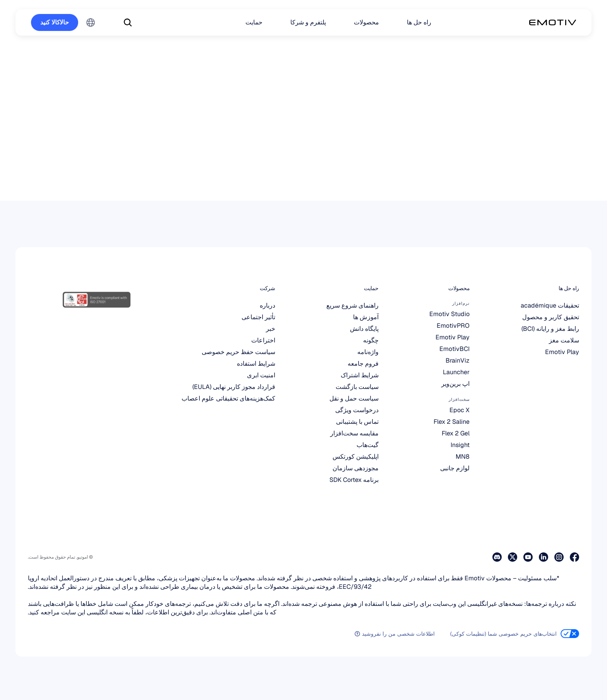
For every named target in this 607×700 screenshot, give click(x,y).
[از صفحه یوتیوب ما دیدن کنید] (528, 557)
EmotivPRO (453, 326)
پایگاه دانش (364, 329)
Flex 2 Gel (456, 433)
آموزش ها (366, 317)
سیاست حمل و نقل (354, 398)
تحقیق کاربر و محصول (551, 317)
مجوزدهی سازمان (356, 468)
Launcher (456, 372)
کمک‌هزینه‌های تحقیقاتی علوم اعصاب (228, 398)
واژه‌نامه (368, 352)
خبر (271, 329)
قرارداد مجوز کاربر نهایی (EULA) (234, 387)
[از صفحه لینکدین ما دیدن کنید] (544, 557)
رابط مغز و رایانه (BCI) (550, 329)
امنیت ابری (261, 375)
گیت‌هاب (368, 445)
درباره (267, 305)
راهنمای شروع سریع (352, 305)
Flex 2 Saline (452, 422)
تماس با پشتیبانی (357, 422)
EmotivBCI (454, 349)
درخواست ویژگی (357, 410)
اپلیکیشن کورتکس (356, 457)
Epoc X (460, 410)
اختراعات (263, 340)
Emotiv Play (562, 352)
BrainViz (458, 360)
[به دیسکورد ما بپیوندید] (497, 557)
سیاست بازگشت (357, 387)
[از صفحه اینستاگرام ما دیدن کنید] (559, 557)
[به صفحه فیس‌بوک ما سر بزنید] (574, 557)
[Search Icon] (128, 22)
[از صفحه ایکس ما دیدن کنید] (513, 557)
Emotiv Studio (449, 314)
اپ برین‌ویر (455, 384)
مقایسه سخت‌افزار (354, 433)
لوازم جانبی (455, 468)
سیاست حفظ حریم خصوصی (238, 352)
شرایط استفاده (256, 364)
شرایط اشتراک (360, 375)
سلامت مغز (564, 340)
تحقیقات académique (550, 305)
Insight (460, 445)
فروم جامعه (363, 364)
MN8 (463, 457)
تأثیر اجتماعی (258, 317)
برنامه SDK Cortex (354, 480)
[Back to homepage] (553, 22)
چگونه (371, 340)
